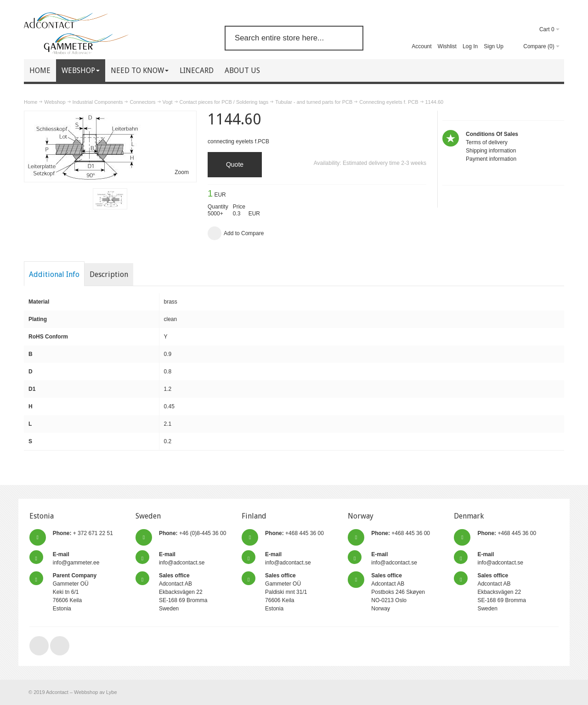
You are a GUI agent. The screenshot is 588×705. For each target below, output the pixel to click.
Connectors (142, 102)
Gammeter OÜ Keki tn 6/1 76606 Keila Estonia (75, 592)
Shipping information (491, 151)
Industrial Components (98, 102)
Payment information (491, 159)
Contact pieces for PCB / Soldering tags (224, 102)
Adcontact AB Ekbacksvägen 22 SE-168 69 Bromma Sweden (183, 592)
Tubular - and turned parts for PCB (314, 102)
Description (109, 274)
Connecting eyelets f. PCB (389, 102)
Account (421, 46)
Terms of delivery (487, 142)
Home (31, 102)
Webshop (55, 102)
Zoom (182, 172)
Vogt (168, 102)
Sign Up (494, 46)
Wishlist (447, 46)
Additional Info (54, 274)
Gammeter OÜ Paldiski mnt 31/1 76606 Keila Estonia (286, 592)
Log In (470, 46)
